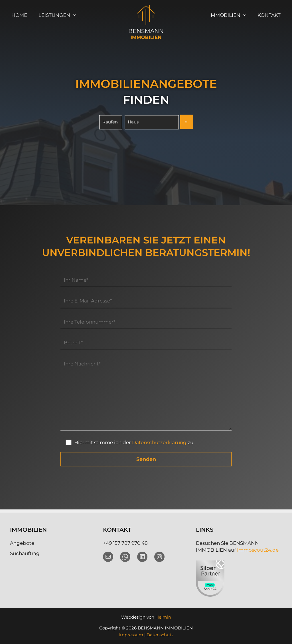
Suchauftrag (25, 553)
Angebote (22, 543)
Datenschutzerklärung (160, 446)
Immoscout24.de (258, 550)
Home (18, 15)
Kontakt (270, 15)
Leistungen (55, 15)
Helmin (163, 617)
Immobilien (230, 15)
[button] (70, 15)
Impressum (131, 635)
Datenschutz (160, 635)
